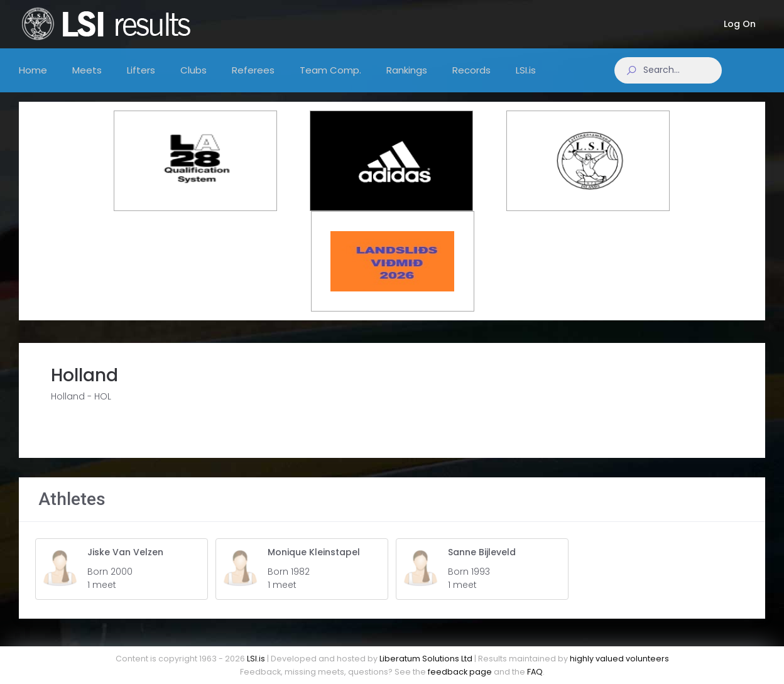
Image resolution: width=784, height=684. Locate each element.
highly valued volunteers (619, 659)
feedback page (460, 672)
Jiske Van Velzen (125, 560)
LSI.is (256, 659)
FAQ (535, 672)
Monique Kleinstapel (314, 560)
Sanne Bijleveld (482, 560)
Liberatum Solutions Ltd (426, 659)
